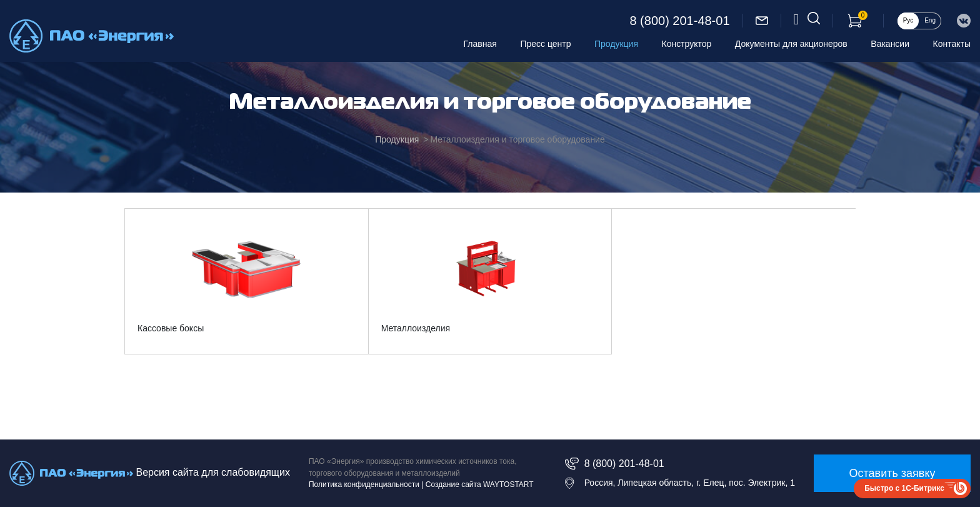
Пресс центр (545, 44)
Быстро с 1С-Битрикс (904, 488)
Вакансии (890, 44)
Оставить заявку (892, 473)
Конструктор (687, 44)
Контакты (952, 44)
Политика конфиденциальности (364, 484)
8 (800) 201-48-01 (679, 21)
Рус (908, 20)
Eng (930, 20)
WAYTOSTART (508, 484)
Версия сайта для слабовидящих (212, 472)
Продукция (616, 44)
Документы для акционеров (791, 44)
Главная (480, 44)
